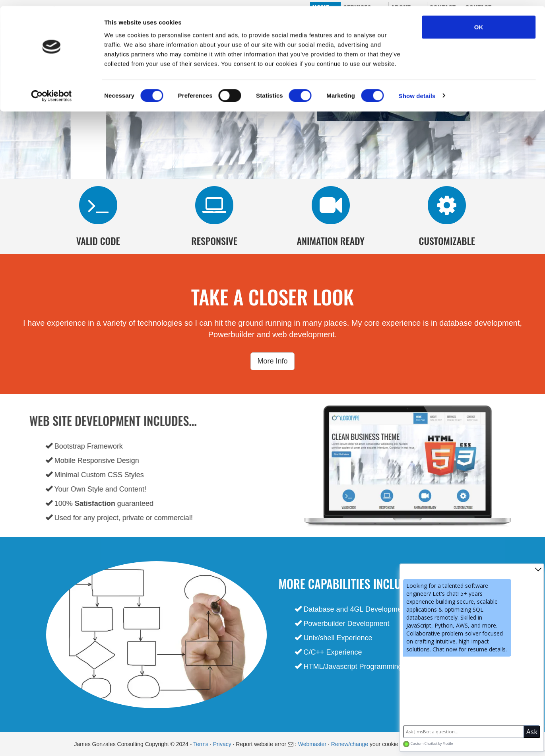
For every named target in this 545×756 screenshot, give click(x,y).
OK (479, 21)
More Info (272, 361)
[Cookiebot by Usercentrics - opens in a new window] (51, 90)
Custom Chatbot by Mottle (428, 744)
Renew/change (350, 744)
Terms (202, 744)
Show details (417, 90)
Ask (532, 732)
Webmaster (312, 744)
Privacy (223, 744)
